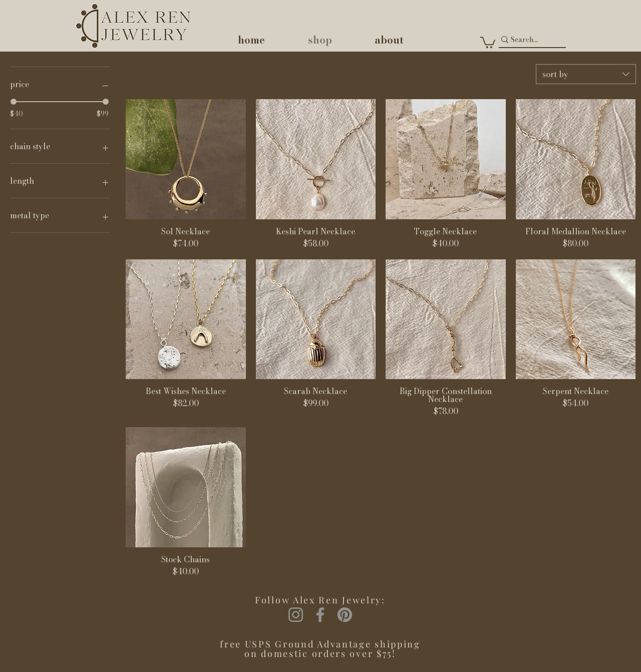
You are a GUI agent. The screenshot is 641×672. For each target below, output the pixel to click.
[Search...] (528, 40)
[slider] (14, 102)
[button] (488, 42)
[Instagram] (296, 615)
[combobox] (586, 74)
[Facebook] (320, 615)
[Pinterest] (345, 615)
